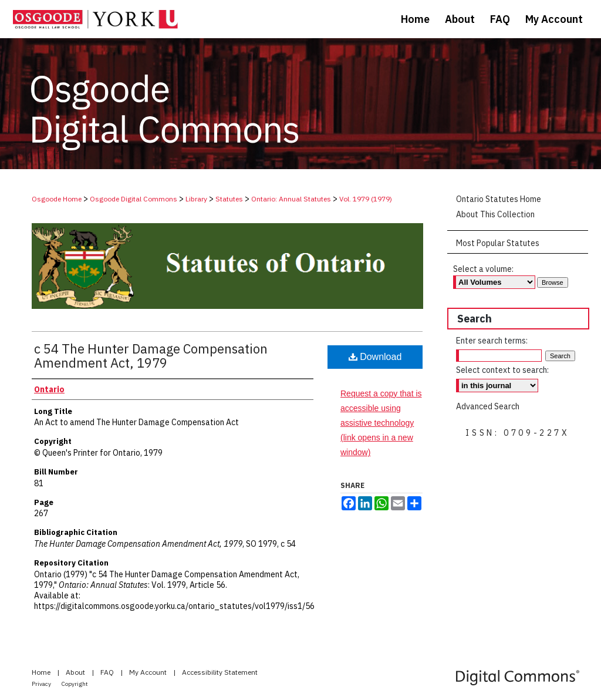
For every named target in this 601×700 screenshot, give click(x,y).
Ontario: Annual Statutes (291, 199)
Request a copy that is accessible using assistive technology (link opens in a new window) (381, 423)
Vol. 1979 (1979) (366, 199)
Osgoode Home (57, 199)
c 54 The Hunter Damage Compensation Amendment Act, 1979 (151, 356)
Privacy (42, 684)
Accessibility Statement (220, 672)
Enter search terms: (492, 341)
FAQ (108, 672)
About (76, 672)
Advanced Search (488, 406)
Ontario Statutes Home (499, 199)
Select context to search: (502, 370)
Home (42, 672)
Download (375, 357)
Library (196, 199)
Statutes (229, 199)
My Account (149, 672)
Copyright (75, 684)
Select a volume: (483, 269)
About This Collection (495, 214)
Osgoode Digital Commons (134, 199)
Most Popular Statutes (498, 243)
